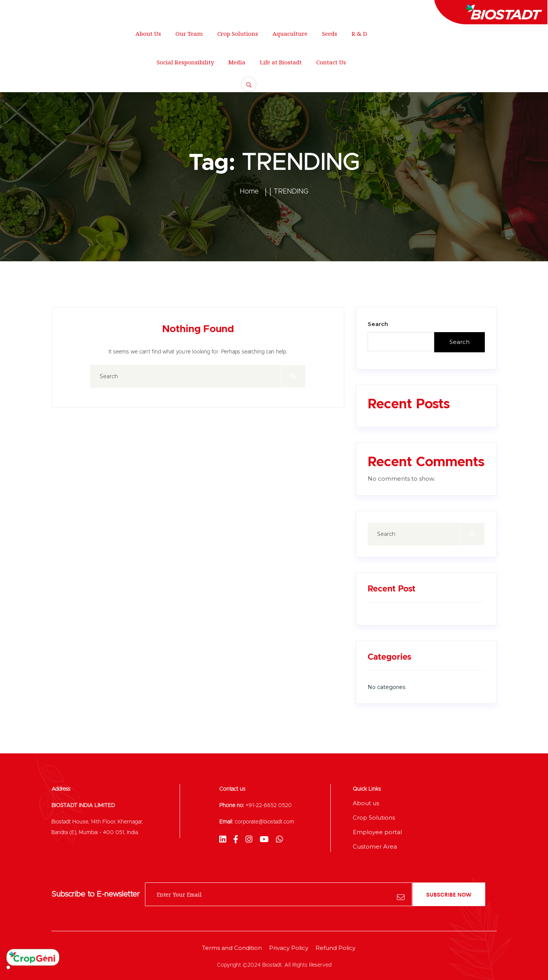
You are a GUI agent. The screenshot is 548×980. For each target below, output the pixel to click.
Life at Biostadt (281, 62)
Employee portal (377, 832)
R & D (359, 34)
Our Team (189, 34)
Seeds (330, 34)
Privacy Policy (289, 948)
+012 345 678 (215, 10)
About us (366, 803)
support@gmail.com (145, 10)
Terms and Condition (232, 948)
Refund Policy (335, 948)
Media (237, 62)
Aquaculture (290, 34)
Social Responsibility (185, 62)
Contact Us (331, 62)
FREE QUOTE (503, 55)
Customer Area (375, 847)
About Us (148, 34)
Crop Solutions (238, 34)
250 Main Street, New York (57, 10)
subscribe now (449, 894)
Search (378, 324)
